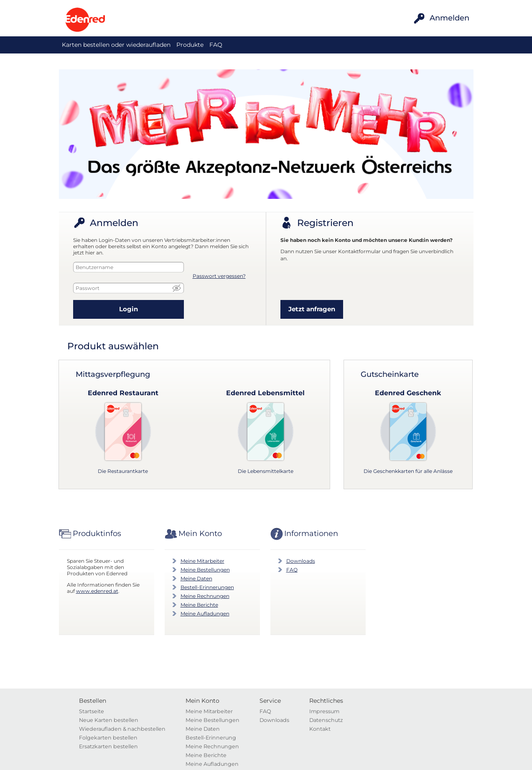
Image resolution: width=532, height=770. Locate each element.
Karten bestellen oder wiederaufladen (116, 45)
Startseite (92, 711)
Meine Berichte (199, 605)
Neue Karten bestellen (109, 720)
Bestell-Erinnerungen (207, 587)
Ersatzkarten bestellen (108, 746)
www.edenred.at (97, 591)
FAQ (216, 45)
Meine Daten (196, 578)
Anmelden (449, 18)
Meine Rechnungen (205, 596)
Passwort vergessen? (219, 276)
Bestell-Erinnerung (211, 738)
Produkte (190, 45)
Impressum (324, 711)
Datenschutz (326, 720)
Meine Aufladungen (205, 614)
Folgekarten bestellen (108, 738)
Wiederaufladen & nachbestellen (122, 729)
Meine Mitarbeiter (202, 561)
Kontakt (320, 729)
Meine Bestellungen (205, 570)
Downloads (301, 561)
